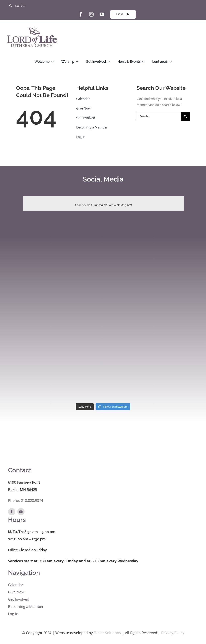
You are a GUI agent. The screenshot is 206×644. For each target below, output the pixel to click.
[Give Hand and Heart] (70, 11)
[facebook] (81, 14)
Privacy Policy (173, 633)
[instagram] (91, 14)
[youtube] (102, 14)
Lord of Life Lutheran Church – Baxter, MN (103, 205)
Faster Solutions (107, 633)
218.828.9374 (32, 500)
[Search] (11, 6)
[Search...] (103, 6)
